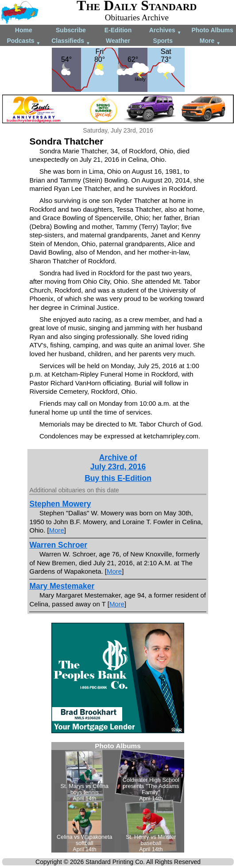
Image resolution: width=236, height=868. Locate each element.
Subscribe (71, 30)
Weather (118, 41)
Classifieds (71, 41)
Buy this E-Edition (118, 478)
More (210, 41)
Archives (165, 31)
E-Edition (118, 30)
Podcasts (23, 41)
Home (24, 30)
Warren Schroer (58, 545)
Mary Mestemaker (62, 586)
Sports (163, 41)
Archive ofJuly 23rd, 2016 (118, 462)
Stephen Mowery (60, 504)
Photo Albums (212, 30)
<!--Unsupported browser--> (118, 797)
